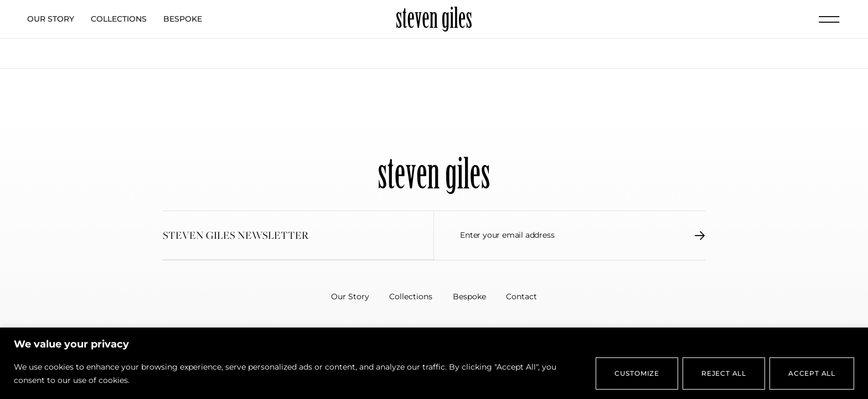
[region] (434, 363)
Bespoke (183, 19)
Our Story (51, 19)
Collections (119, 19)
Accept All (812, 373)
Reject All (724, 373)
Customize (637, 373)
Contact (525, 296)
